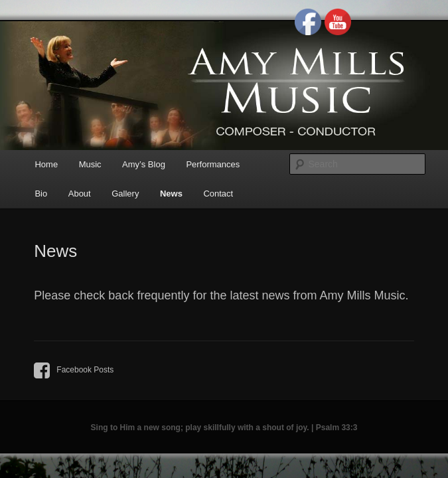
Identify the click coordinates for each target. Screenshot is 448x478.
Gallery (125, 194)
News (171, 194)
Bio (41, 194)
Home (46, 164)
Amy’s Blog (144, 164)
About (80, 194)
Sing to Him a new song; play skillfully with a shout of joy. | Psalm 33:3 (224, 428)
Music (90, 164)
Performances (213, 164)
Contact (218, 194)
